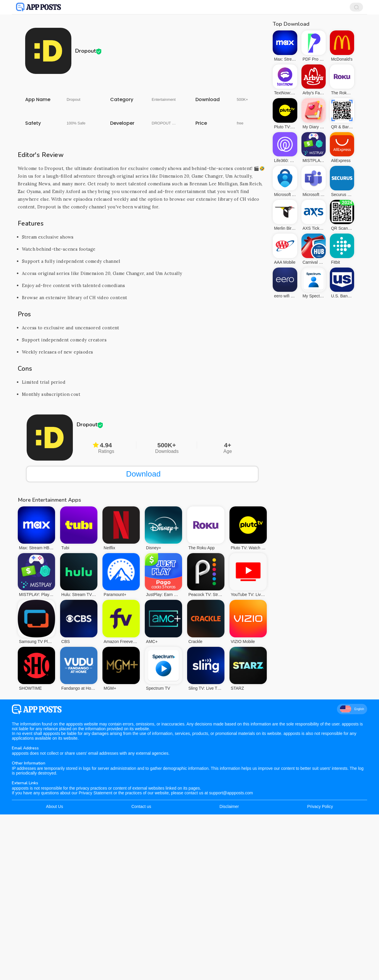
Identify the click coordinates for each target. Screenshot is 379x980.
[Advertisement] (142, 129)
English (352, 874)
